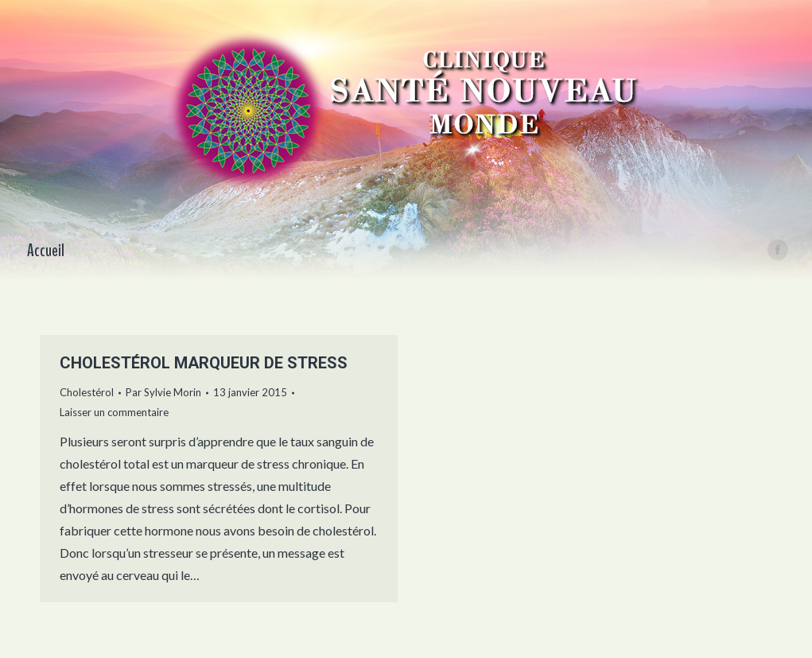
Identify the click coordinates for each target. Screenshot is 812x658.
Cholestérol (87, 392)
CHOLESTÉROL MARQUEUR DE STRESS (204, 363)
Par (163, 392)
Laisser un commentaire (114, 412)
